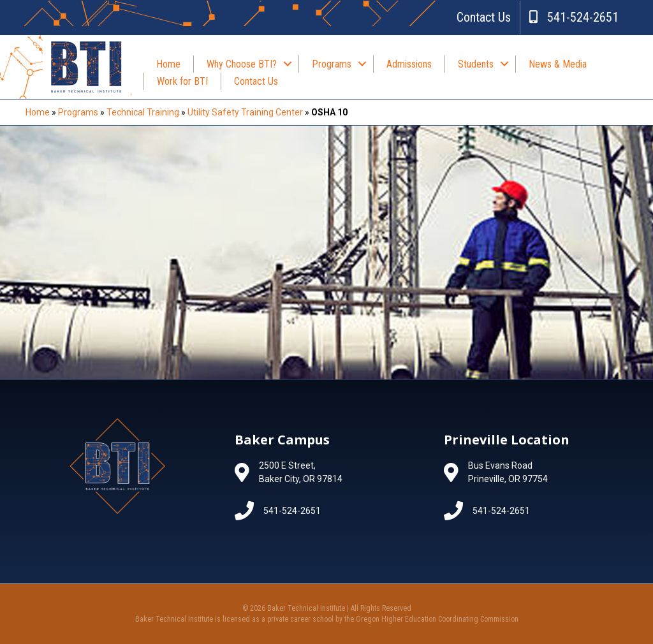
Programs (332, 64)
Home (168, 64)
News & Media (558, 64)
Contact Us (484, 17)
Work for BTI (182, 81)
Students (476, 64)
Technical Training (143, 112)
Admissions (409, 64)
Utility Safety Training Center (245, 112)
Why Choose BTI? (242, 64)
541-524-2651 (574, 17)
